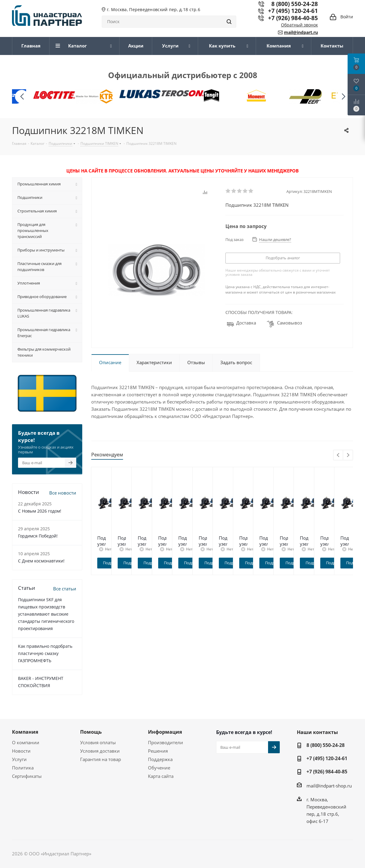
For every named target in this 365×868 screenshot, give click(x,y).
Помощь (91, 732)
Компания (25, 732)
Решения (158, 751)
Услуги (19, 759)
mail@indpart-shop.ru (329, 786)
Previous (338, 455)
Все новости (63, 493)
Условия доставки (100, 751)
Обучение (159, 768)
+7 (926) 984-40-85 (293, 18)
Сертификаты (27, 776)
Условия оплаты (98, 742)
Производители (166, 742)
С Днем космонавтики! (41, 561)
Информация (165, 732)
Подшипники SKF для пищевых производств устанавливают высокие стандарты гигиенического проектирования (46, 614)
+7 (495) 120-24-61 (293, 11)
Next (348, 455)
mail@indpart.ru (301, 32)
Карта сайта (161, 776)
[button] (343, 97)
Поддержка (160, 759)
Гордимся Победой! (38, 536)
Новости (21, 751)
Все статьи (65, 589)
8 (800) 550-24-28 (326, 745)
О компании (26, 742)
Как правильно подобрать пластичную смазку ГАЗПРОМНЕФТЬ (45, 653)
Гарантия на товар (101, 759)
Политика (23, 768)
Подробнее (124, 563)
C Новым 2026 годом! (40, 511)
